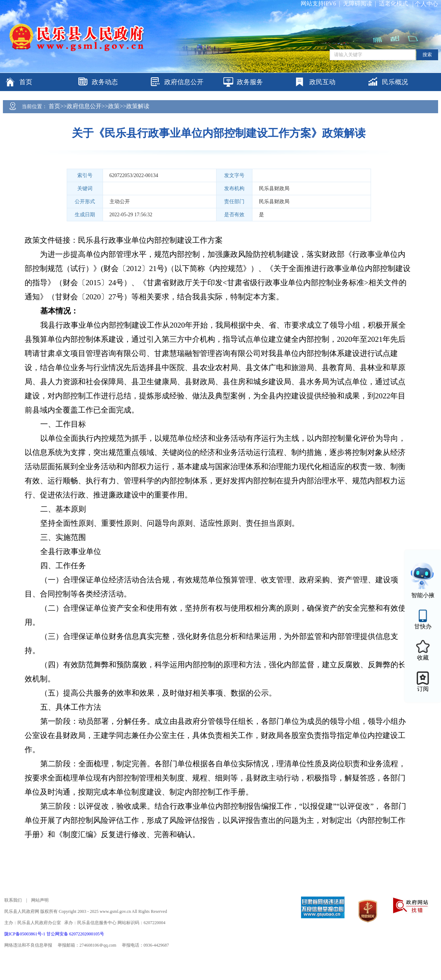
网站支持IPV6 (318, 3)
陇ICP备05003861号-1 (25, 934)
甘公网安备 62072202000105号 (75, 934)
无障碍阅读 (358, 3)
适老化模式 (393, 3)
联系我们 (13, 900)
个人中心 (426, 4)
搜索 (427, 55)
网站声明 (40, 900)
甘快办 (423, 626)
